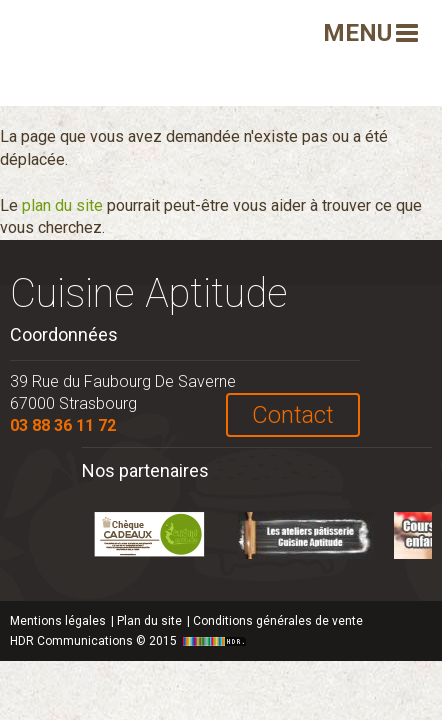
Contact (293, 415)
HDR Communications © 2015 (130, 641)
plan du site (62, 205)
